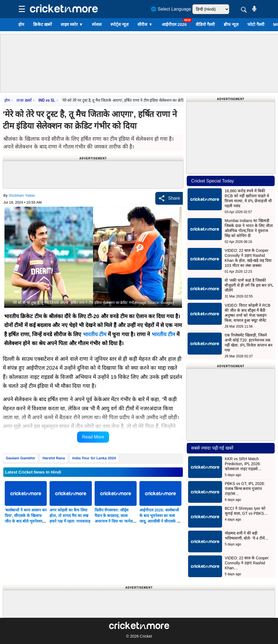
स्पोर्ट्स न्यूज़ (120, 24)
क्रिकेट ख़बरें (42, 24)
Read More (93, 437)
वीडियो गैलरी (205, 24)
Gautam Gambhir (20, 458)
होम (21, 24)
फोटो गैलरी (256, 24)
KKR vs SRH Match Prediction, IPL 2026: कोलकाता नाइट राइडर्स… (243, 464)
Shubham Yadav (22, 195)
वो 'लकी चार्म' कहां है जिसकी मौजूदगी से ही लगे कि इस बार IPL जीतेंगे (249, 285)
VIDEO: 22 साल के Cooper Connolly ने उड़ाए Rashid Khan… (247, 563)
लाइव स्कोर (72, 24)
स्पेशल (97, 24)
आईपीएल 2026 (174, 24)
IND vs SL (47, 100)
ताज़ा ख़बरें (24, 100)
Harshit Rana (54, 458)
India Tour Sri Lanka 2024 (94, 458)
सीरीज (145, 24)
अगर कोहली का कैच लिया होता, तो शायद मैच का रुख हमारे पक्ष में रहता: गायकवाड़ (70, 516)
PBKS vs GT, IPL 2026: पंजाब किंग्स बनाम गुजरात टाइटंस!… (245, 489)
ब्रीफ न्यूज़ (231, 24)
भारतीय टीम (95, 334)
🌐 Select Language (171, 9)
